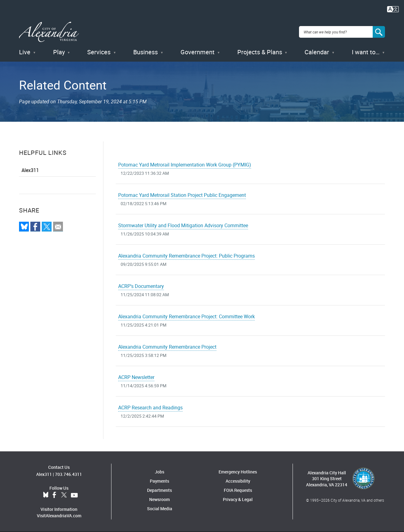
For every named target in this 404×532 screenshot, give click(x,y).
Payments (159, 481)
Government (198, 52)
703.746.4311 (68, 474)
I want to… (366, 52)
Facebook (54, 495)
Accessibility (238, 481)
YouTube (74, 495)
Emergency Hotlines (238, 472)
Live (25, 52)
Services (99, 52)
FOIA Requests (238, 490)
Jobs (159, 472)
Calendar (317, 52)
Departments (159, 490)
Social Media (160, 509)
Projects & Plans (260, 52)
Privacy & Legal (238, 499)
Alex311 (30, 170)
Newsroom (159, 499)
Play (59, 52)
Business (146, 52)
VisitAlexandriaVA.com (59, 516)
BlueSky (46, 495)
